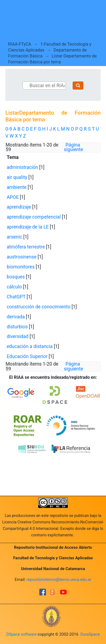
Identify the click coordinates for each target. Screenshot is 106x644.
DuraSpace (90, 634)
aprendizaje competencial (34, 217)
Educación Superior (27, 356)
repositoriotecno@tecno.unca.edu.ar (59, 580)
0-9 (9, 129)
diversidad (18, 336)
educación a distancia (30, 346)
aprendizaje (19, 207)
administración (22, 167)
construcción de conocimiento (39, 307)
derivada (16, 317)
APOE (13, 197)
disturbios (17, 327)
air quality (17, 177)
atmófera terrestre (26, 247)
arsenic (14, 237)
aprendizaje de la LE (28, 227)
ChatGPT (16, 297)
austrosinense (22, 257)
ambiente (17, 187)
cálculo (14, 287)
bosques (16, 277)
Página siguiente (74, 147)
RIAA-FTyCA (20, 44)
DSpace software (21, 634)
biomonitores (21, 267)
